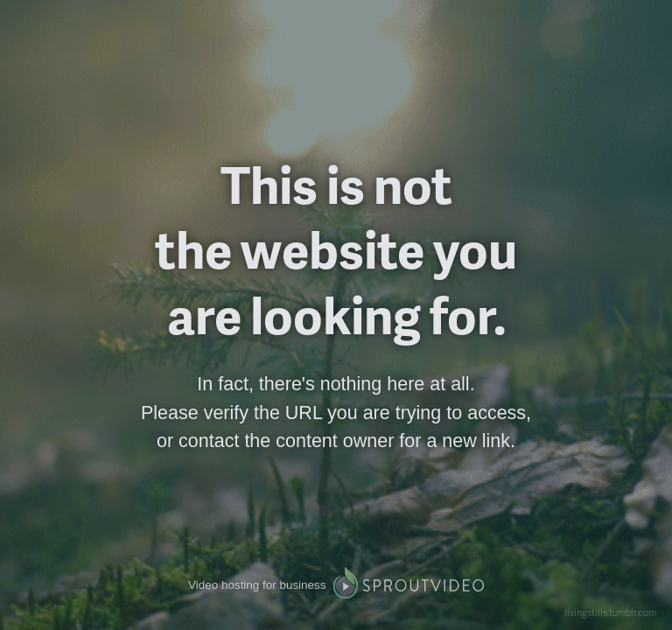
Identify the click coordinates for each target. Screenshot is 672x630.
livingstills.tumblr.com (610, 612)
